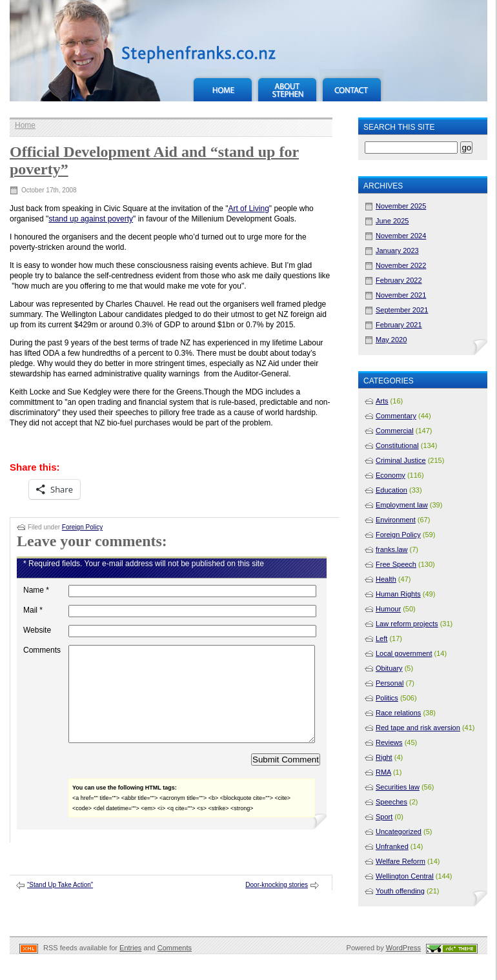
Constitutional (397, 445)
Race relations (398, 713)
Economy (391, 475)
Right (384, 757)
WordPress (403, 967)
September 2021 (402, 310)
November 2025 (401, 206)
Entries (130, 967)
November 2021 (401, 295)
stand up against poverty (91, 219)
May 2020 (391, 340)
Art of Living (248, 209)
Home (223, 85)
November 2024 (401, 236)
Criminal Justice (401, 460)
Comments (42, 650)
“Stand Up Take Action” (60, 904)
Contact (352, 85)
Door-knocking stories (277, 904)
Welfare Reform (401, 861)
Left (381, 638)
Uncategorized (399, 832)
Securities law (398, 787)
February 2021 (399, 325)
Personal (390, 683)
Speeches (391, 802)
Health (386, 579)
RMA (383, 772)
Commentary (396, 416)
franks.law (392, 549)
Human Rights (398, 594)
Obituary (389, 668)
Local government (404, 653)
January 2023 (397, 250)
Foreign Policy (82, 527)
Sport (384, 817)
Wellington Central (405, 876)
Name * (36, 590)
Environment (396, 520)
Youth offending (400, 891)
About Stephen (287, 85)
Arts (382, 401)
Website (37, 630)
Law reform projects (407, 624)
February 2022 (399, 280)
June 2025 (392, 221)
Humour (388, 609)
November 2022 (401, 265)
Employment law (402, 505)
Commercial (395, 431)
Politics (387, 698)
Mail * (33, 610)
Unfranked (392, 846)
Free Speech (396, 564)
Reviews (389, 742)
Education (391, 490)
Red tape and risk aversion (418, 728)
